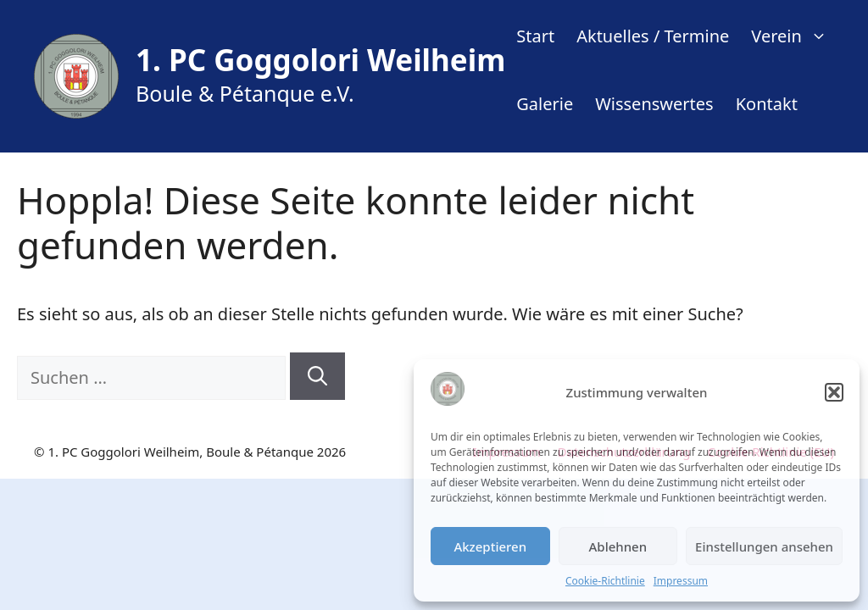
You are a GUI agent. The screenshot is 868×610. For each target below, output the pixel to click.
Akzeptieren (490, 546)
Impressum (681, 581)
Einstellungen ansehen (764, 546)
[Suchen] (317, 377)
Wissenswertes (654, 104)
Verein (795, 36)
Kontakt (767, 104)
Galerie (545, 104)
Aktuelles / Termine (653, 36)
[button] (834, 392)
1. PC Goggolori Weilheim (320, 60)
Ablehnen (618, 546)
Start (535, 36)
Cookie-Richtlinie (605, 581)
